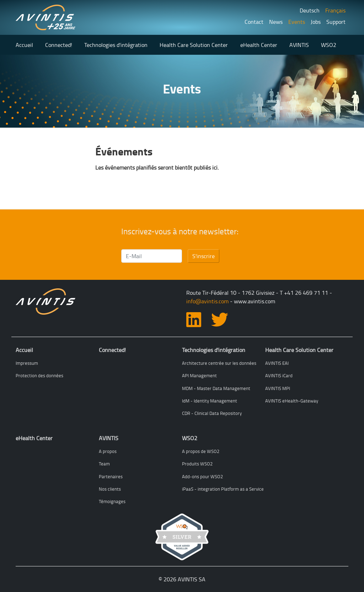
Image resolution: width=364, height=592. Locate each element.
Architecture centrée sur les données (219, 363)
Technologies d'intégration (116, 45)
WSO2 (329, 45)
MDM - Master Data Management (216, 388)
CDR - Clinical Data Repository (212, 413)
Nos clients (110, 489)
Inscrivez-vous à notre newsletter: (180, 231)
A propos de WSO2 (201, 451)
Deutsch (310, 10)
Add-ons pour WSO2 (202, 476)
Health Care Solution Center (194, 45)
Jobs (316, 22)
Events (297, 22)
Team (104, 464)
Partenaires (111, 476)
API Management (199, 375)
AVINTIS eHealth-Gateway (292, 401)
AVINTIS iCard (279, 375)
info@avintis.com (207, 301)
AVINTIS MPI (278, 388)
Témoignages (112, 501)
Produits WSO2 (197, 464)
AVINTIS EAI (277, 363)
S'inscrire (204, 256)
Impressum (27, 363)
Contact (254, 22)
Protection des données (39, 375)
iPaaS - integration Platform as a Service (223, 489)
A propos (108, 451)
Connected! (59, 45)
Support (336, 22)
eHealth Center (259, 45)
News (276, 22)
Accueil (24, 45)
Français (335, 10)
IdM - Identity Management (210, 401)
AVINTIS (299, 45)
